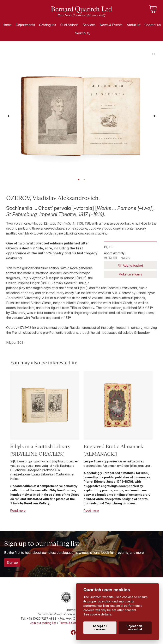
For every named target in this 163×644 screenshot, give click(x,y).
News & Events (111, 25)
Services (89, 25)
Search (80, 33)
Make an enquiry (130, 274)
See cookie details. (98, 614)
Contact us (153, 25)
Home (7, 25)
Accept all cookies (100, 628)
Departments (25, 25)
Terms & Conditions (72, 623)
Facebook (73, 632)
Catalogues (48, 25)
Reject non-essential (135, 628)
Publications (69, 25)
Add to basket (132, 265)
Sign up (12, 563)
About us (133, 25)
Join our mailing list (43, 623)
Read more (18, 511)
